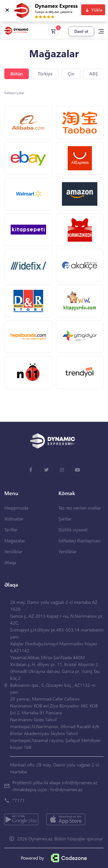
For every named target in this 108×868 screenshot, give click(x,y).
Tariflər (11, 530)
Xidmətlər (14, 519)
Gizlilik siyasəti (73, 530)
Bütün (17, 74)
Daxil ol (81, 31)
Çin (71, 74)
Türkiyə (45, 74)
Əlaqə (10, 562)
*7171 (19, 800)
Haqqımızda (16, 508)
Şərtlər (65, 519)
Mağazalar (15, 540)
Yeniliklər (13, 551)
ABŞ (94, 74)
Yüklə (97, 10)
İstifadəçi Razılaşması (79, 540)
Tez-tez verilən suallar (80, 508)
